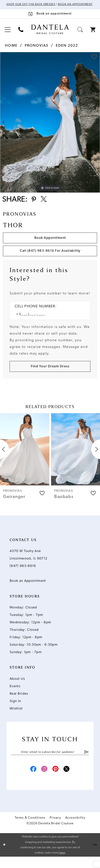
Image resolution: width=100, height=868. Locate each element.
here (62, 864)
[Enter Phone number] (47, 323)
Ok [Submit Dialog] (95, 856)
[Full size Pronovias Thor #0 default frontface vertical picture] (50, 126)
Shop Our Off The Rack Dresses (41, 5)
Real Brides (19, 703)
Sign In (15, 711)
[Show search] (80, 34)
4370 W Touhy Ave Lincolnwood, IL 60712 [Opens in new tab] (29, 564)
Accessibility (75, 829)
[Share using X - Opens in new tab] (46, 204)
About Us (17, 688)
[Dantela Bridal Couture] (50, 33)
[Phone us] (21, 34)
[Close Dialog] (5, 856)
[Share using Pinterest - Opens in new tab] (34, 204)
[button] (7, 34)
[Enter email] (50, 762)
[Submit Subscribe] (86, 762)
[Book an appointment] (50, 18)
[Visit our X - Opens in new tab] (69, 780)
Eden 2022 (67, 49)
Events (15, 696)
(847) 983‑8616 (23, 576)
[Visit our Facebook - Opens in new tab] (31, 780)
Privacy (55, 829)
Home (11, 49)
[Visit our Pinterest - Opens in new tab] (56, 780)
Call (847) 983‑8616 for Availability (50, 258)
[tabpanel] (50, 126)
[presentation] (25, 459)
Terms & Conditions (30, 829)
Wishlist (16, 718)
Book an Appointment (28, 591)
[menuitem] (7, 34)
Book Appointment (50, 244)
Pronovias (37, 49)
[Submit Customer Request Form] (50, 375)
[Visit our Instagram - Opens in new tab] (44, 780)
